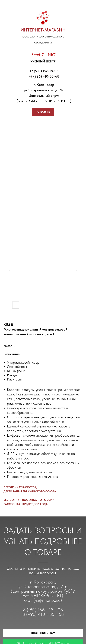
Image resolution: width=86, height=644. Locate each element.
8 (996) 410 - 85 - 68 (43, 614)
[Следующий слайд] (77, 271)
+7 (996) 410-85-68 (44, 76)
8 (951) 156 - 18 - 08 (43, 610)
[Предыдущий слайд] (9, 271)
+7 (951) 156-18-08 (44, 71)
